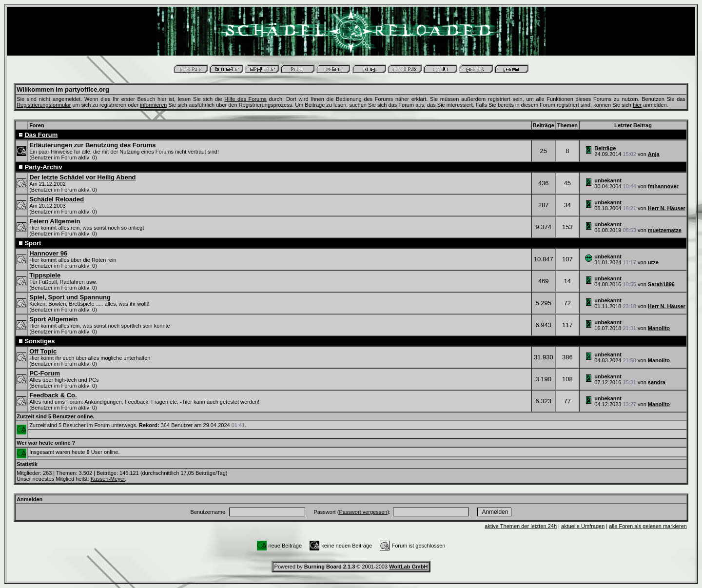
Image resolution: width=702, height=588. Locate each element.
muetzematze (665, 230)
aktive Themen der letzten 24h (521, 526)
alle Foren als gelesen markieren (648, 526)
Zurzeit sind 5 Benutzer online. (56, 416)
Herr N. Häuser (667, 208)
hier (637, 105)
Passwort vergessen (363, 512)
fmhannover (663, 186)
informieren (153, 105)
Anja (654, 154)
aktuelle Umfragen (583, 526)
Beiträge (605, 148)
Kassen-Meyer (108, 479)
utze (653, 262)
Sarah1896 (661, 284)
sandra (657, 382)
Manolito (659, 328)
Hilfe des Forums (245, 99)
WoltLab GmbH (408, 567)
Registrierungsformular (44, 105)
